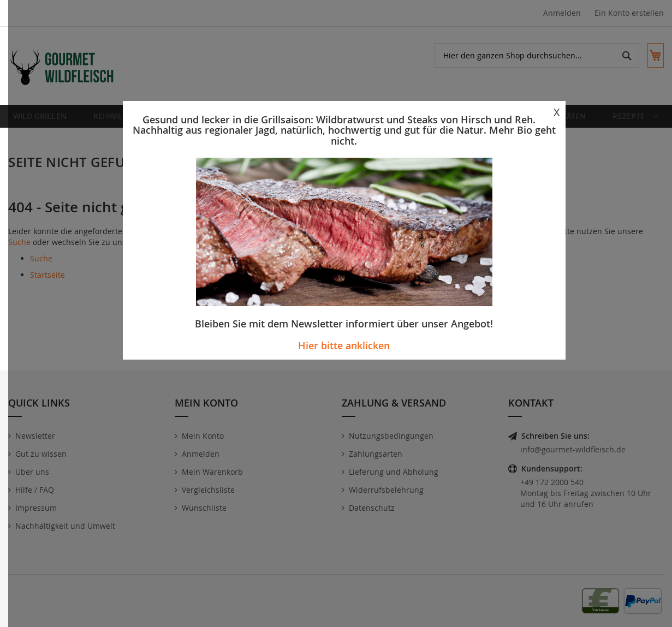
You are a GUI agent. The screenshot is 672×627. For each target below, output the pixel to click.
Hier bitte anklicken (344, 345)
